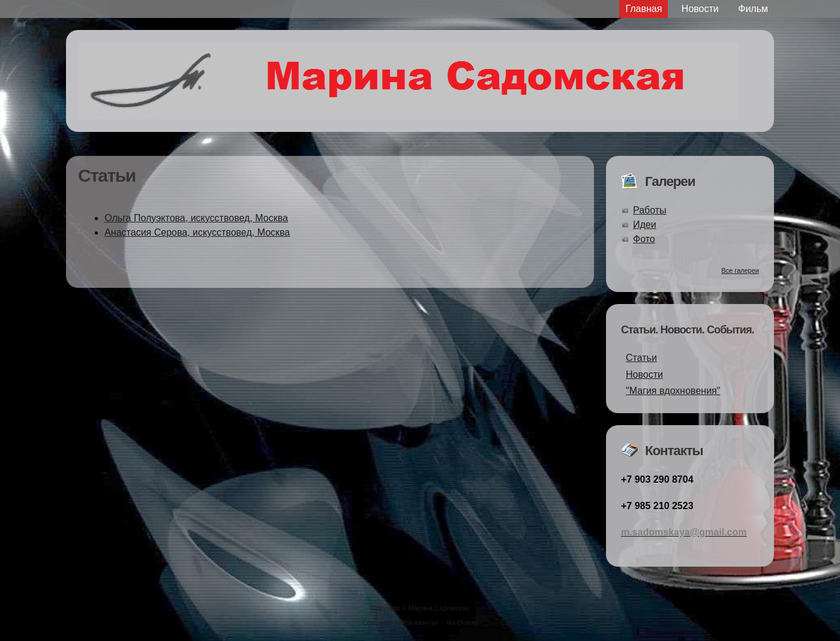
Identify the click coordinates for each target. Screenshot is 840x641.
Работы (650, 210)
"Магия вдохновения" (673, 391)
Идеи (645, 225)
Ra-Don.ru (463, 622)
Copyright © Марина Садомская (420, 608)
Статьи (641, 358)
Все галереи (740, 270)
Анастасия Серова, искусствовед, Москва (197, 232)
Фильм (753, 9)
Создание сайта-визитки (400, 622)
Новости (700, 9)
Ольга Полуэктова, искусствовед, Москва (196, 218)
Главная (643, 9)
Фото (644, 239)
